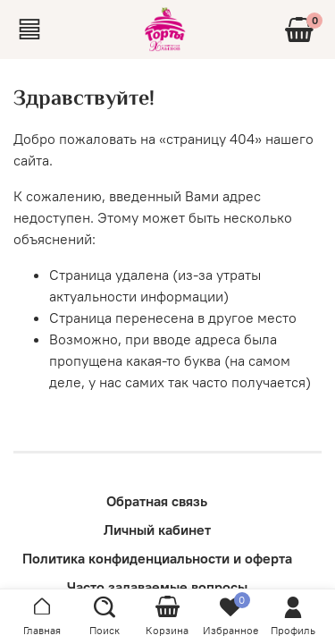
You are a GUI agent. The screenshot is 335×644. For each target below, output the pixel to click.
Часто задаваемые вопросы (157, 587)
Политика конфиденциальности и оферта (157, 558)
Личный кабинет (157, 530)
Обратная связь (157, 501)
